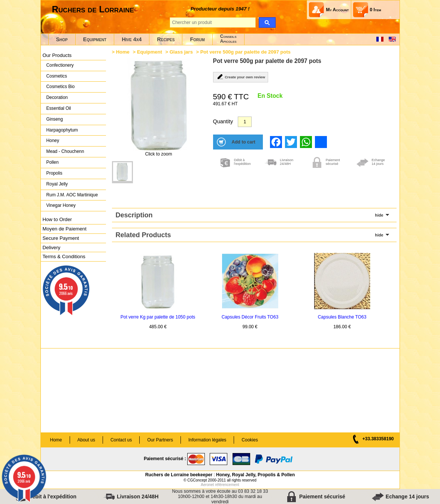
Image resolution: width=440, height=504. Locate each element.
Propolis (54, 173)
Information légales (207, 440)
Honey (53, 141)
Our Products (57, 55)
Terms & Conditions (64, 256)
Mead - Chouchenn (65, 151)
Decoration (57, 97)
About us (86, 440)
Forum (197, 39)
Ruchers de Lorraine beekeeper (179, 475)
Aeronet (207, 485)
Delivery (52, 248)
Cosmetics (57, 76)
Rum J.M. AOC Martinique (72, 195)
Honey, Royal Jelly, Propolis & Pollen (255, 475)
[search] (267, 22)
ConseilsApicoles (228, 39)
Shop (62, 39)
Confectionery (60, 65)
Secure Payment (61, 238)
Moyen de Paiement (65, 229)
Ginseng (55, 119)
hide (379, 215)
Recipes (166, 39)
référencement (227, 485)
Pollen (53, 162)
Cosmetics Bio (61, 87)
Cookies (250, 440)
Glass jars (181, 52)
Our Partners (160, 440)
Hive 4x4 (132, 39)
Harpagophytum (62, 130)
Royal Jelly (57, 184)
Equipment (95, 39)
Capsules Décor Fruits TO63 (250, 317)
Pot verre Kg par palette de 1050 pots (158, 317)
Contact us (121, 440)
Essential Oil (59, 108)
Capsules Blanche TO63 (342, 317)
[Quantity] (245, 122)
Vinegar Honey (61, 205)
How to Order (57, 219)
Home (123, 52)
